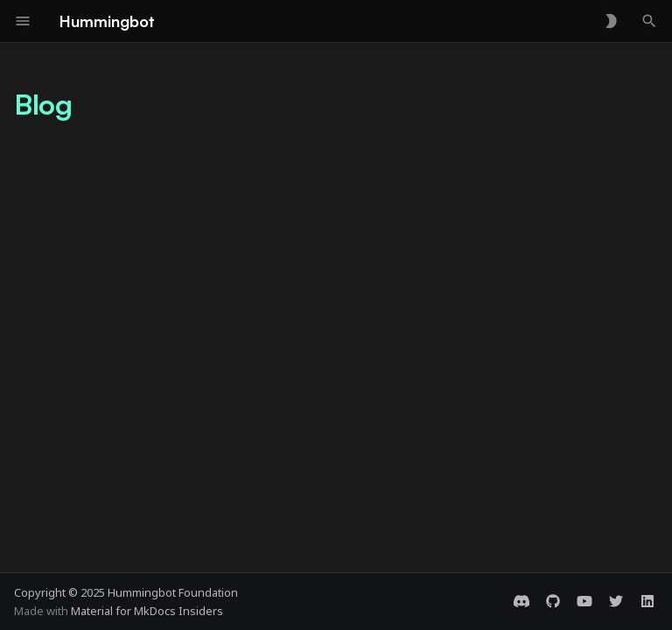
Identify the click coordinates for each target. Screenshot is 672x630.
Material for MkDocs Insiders (147, 611)
